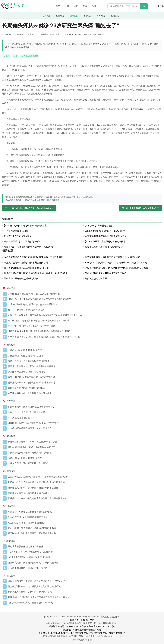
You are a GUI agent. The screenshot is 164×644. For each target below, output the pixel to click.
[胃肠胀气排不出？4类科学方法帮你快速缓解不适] (84, 383)
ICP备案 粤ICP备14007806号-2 (100, 626)
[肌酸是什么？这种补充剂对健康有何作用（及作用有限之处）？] (84, 498)
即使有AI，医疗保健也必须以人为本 (22, 279)
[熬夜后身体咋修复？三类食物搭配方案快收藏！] (84, 512)
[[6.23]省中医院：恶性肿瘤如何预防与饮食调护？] (84, 552)
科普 (76, 6)
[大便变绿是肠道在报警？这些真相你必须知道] (84, 453)
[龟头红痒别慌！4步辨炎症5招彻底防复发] (84, 517)
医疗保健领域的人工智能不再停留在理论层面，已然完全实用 (34, 257)
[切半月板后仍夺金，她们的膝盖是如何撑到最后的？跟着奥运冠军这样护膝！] (84, 337)
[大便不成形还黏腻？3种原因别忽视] (84, 350)
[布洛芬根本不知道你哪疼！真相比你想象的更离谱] (84, 528)
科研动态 (101, 16)
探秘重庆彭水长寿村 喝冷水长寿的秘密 (104, 247)
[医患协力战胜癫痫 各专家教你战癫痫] (84, 547)
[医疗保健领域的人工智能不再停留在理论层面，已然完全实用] (84, 581)
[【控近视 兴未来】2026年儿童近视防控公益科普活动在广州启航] (84, 331)
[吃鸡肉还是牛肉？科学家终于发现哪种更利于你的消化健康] (84, 482)
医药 (85, 6)
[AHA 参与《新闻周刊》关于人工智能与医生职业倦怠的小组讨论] (84, 597)
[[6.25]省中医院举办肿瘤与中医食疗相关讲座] (84, 557)
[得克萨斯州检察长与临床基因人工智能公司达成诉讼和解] (84, 587)
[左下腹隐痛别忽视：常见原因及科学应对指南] (84, 393)
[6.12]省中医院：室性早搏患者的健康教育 (105, 242)
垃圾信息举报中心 (98, 633)
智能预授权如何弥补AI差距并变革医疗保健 (106, 273)
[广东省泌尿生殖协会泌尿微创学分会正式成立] (84, 428)
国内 (58, 6)
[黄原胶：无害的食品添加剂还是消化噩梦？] (84, 493)
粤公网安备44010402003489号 (54, 633)
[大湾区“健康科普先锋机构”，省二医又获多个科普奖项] (84, 294)
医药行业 (46, 16)
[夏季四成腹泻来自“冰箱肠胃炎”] (141, 208)
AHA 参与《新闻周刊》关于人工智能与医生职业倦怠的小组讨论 (116, 263)
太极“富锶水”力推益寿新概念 (99, 226)
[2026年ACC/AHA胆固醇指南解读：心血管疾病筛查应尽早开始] (84, 477)
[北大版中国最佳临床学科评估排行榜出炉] (84, 568)
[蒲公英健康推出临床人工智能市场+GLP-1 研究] (84, 603)
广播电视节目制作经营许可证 (87, 630)
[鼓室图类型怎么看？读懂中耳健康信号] (84, 372)
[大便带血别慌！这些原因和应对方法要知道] (84, 361)
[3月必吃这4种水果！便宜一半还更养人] (84, 523)
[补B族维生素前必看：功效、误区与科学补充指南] (84, 447)
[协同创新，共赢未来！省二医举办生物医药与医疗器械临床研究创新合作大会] (84, 315)
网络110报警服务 (117, 633)
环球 (67, 6)
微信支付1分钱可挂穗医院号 (18, 236)
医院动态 (60, 16)
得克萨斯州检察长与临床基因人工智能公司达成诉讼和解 (112, 257)
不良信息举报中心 (79, 633)
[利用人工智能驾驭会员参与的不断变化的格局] (84, 592)
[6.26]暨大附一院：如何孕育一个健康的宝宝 (25, 226)
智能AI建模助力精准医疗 (97, 279)
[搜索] (144, 6)
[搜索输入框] (128, 6)
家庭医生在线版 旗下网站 (82, 620)
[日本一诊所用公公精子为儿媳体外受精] (84, 412)
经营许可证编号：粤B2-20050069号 (66, 626)
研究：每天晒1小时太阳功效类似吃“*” (22, 242)
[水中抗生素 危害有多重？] (84, 418)
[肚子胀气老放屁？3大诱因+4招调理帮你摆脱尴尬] (84, 366)
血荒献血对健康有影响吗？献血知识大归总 (106, 236)
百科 (94, 6)
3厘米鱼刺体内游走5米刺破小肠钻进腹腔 (105, 231)
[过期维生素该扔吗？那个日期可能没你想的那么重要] (84, 488)
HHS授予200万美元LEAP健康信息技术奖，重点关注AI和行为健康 (36, 273)
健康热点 (74, 16)
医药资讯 (115, 16)
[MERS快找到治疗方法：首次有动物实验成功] (29, 208)
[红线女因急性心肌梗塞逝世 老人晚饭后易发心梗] (84, 407)
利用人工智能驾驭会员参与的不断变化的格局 (26, 263)
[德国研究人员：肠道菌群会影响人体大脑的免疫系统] (84, 563)
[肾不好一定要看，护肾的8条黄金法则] (84, 310)
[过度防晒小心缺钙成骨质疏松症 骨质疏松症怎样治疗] (84, 423)
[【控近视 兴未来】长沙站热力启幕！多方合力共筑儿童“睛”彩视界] (84, 299)
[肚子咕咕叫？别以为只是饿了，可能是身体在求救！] (84, 533)
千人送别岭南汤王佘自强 (16, 231)
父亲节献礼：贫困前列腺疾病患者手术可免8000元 (28, 247)
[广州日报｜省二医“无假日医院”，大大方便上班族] (84, 326)
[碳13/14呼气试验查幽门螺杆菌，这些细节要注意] (84, 377)
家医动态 (87, 16)
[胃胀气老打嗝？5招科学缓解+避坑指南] (84, 388)
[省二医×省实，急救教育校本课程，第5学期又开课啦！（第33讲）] (84, 321)
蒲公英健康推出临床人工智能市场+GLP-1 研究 (27, 268)
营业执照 (67, 630)
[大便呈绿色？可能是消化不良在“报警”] (84, 356)
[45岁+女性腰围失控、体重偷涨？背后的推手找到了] (84, 305)
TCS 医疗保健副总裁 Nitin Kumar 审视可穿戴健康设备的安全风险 (117, 268)
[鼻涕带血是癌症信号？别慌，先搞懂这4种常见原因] (84, 442)
